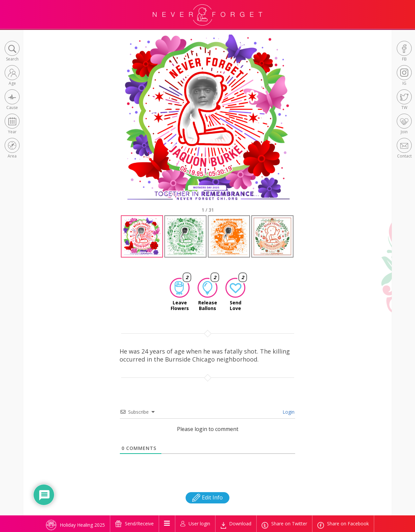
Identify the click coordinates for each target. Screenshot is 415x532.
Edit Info (207, 497)
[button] (12, 52)
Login (288, 412)
